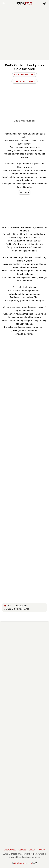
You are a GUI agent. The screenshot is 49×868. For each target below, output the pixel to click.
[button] (4, 3)
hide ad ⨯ (24, 192)
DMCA (32, 850)
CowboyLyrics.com (23, 863)
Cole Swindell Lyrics (24, 75)
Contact (22, 850)
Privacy (41, 850)
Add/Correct (10, 850)
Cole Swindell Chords (24, 81)
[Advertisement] (24, 32)
